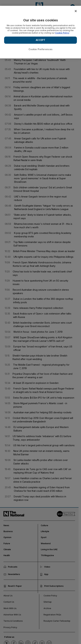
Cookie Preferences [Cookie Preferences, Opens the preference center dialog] (41, 49)
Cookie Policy (62, 33)
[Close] (76, 11)
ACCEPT (41, 40)
